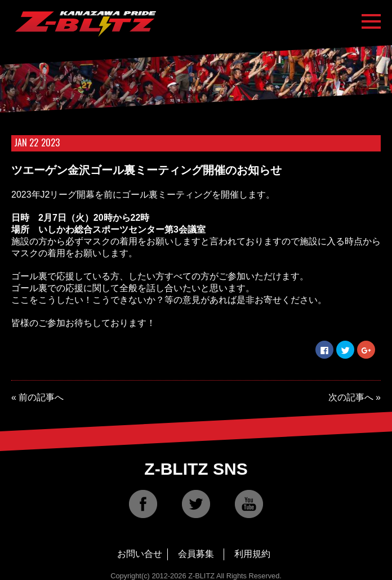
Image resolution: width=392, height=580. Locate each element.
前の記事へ (41, 397)
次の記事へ (351, 397)
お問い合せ (140, 554)
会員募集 (196, 554)
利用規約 (252, 554)
